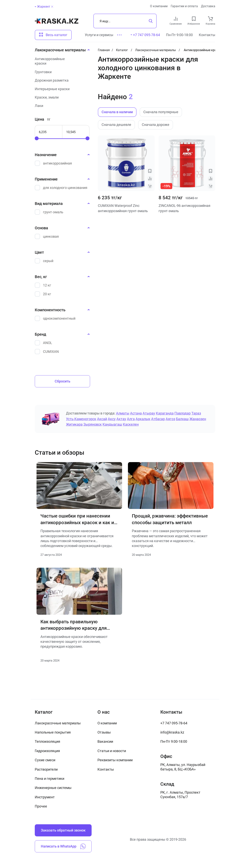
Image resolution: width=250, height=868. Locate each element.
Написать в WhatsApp (63, 846)
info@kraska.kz (172, 732)
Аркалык (143, 419)
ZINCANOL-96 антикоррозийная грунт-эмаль (184, 208)
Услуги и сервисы (99, 35)
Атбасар (158, 419)
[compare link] (176, 19)
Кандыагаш (112, 424)
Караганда (165, 413)
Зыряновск (93, 424)
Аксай (102, 419)
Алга (131, 419)
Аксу (112, 419)
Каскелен (131, 424)
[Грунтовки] (61, 72)
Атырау (149, 413)
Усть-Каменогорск (81, 419)
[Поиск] (125, 21)
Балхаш (182, 419)
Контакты (207, 35)
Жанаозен (198, 419)
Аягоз (170, 419)
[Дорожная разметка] (61, 80)
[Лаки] (61, 106)
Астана (136, 413)
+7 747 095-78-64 (174, 723)
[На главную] (57, 21)
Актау (121, 419)
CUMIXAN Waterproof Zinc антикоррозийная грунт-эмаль (123, 208)
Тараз (196, 413)
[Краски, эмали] (61, 97)
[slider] (37, 138)
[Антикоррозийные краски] (61, 61)
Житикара (74, 424)
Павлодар (183, 413)
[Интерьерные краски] (61, 89)
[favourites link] (194, 19)
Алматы (123, 413)
